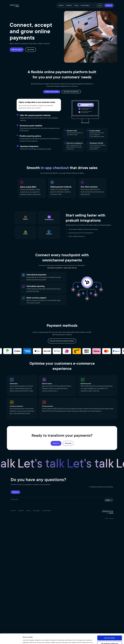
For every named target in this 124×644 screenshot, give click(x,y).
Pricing (76, 5)
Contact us (109, 5)
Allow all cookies (110, 628)
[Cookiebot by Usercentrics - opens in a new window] (11, 641)
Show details (27, 640)
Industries (69, 5)
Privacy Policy (27, 635)
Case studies (36, 511)
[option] (109, 500)
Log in (100, 5)
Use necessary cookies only (110, 634)
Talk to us (15, 492)
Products (61, 5)
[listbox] (109, 500)
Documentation (85, 5)
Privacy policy (14, 499)
